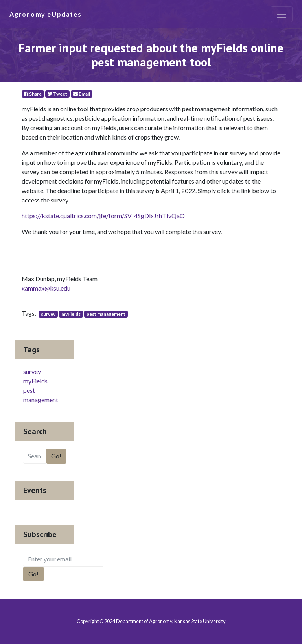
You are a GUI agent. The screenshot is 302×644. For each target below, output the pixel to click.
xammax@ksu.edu (46, 288)
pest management (106, 314)
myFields (71, 314)
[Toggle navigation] (282, 14)
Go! (56, 456)
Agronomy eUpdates (45, 14)
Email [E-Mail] (82, 94)
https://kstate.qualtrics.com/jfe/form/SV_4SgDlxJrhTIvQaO (103, 216)
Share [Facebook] (33, 94)
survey (48, 314)
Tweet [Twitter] (57, 94)
